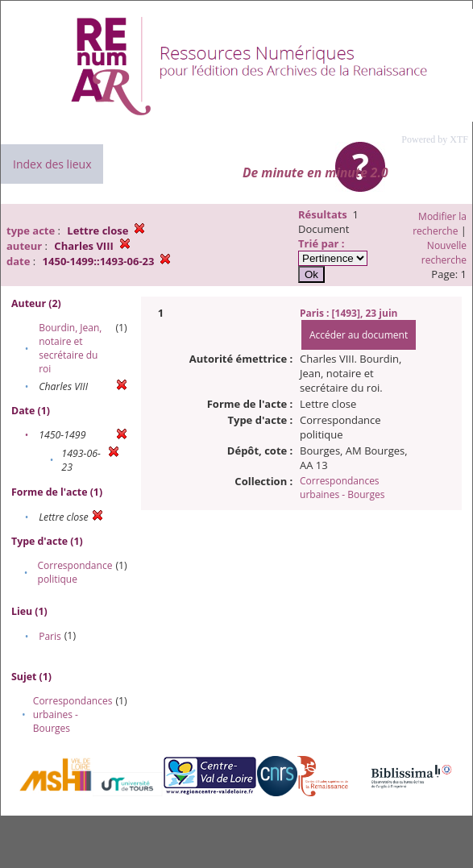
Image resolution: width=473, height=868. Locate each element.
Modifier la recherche (440, 224)
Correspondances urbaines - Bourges (73, 714)
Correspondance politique (75, 572)
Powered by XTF (435, 139)
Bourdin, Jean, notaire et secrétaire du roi (70, 348)
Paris (50, 636)
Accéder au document (359, 335)
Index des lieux (52, 164)
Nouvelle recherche (444, 253)
